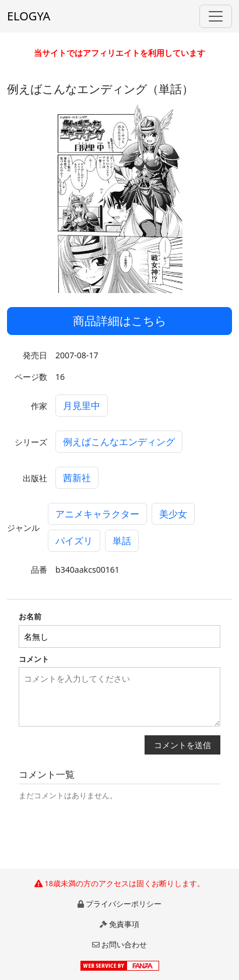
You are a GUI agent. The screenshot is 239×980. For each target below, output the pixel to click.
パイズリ (74, 541)
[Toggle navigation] (216, 16)
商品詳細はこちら (119, 321)
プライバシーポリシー (124, 904)
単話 (122, 541)
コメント (34, 659)
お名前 (30, 616)
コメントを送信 (182, 745)
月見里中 (82, 406)
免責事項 (124, 924)
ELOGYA (29, 16)
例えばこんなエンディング (119, 442)
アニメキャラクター (97, 514)
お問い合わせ (124, 944)
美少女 (173, 514)
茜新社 (77, 478)
